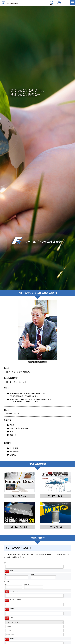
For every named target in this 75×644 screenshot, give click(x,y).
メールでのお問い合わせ (59, 3)
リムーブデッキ (19, 496)
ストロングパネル (19, 527)
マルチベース (56, 527)
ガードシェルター (56, 496)
